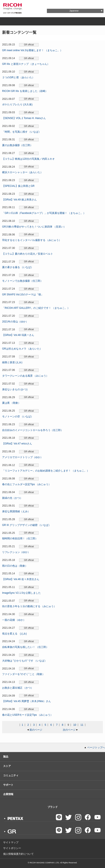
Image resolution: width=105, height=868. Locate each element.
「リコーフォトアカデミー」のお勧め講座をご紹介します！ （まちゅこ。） (46, 471)
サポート (94, 21)
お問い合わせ (59, 3)
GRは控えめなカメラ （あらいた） (22, 349)
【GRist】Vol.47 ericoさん (17, 444)
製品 (29, 21)
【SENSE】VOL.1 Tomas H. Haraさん (24, 118)
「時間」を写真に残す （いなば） (22, 132)
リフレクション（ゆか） (16, 552)
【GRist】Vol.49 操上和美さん (19, 200)
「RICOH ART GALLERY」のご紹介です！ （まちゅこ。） (36, 308)
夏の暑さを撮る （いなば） (18, 267)
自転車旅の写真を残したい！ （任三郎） (25, 647)
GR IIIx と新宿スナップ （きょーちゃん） (26, 64)
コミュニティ (69, 21)
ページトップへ (96, 748)
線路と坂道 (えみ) (12, 362)
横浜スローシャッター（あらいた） (22, 172)
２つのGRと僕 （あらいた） (18, 77)
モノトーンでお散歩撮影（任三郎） (22, 281)
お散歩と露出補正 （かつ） (18, 688)
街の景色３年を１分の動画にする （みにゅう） (29, 606)
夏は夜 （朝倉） (11, 403)
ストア (46, 21)
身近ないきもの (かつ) (15, 389)
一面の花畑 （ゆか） (14, 620)
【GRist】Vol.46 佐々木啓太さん (21, 579)
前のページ (36, 730)
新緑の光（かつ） (12, 498)
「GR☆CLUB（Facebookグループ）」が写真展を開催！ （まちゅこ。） (44, 213)
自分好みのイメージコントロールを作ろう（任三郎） (33, 430)
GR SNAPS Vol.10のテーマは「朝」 (23, 295)
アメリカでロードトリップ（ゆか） (22, 457)
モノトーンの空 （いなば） (18, 417)
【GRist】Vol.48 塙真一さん (18, 335)
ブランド (11, 21)
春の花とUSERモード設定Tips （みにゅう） (27, 715)
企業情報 (8, 794)
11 (82, 725)
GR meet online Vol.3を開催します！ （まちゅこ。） (32, 50)
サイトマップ (11, 842)
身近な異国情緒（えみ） (16, 511)
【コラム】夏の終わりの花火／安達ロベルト (28, 254)
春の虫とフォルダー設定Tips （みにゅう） (27, 484)
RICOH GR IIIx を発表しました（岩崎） (25, 91)
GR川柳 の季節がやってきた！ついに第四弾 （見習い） (34, 227)
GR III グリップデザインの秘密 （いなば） (27, 525)
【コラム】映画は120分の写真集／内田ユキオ (28, 159)
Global (83, 3)
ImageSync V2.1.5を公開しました (21, 593)
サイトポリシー (12, 848)
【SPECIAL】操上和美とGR (18, 186)
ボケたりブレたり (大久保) (17, 105)
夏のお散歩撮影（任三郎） (17, 145)
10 (75, 725)
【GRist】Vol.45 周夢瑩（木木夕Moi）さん (27, 701)
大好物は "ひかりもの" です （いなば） (24, 661)
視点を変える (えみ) (14, 634)
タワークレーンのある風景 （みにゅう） (25, 376)
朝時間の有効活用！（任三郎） (20, 539)
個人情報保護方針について (18, 854)
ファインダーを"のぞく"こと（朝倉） (23, 674)
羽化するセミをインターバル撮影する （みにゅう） (32, 240)
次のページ (69, 730)
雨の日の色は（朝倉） (15, 566)
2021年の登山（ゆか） (15, 322)
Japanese (74, 11)
